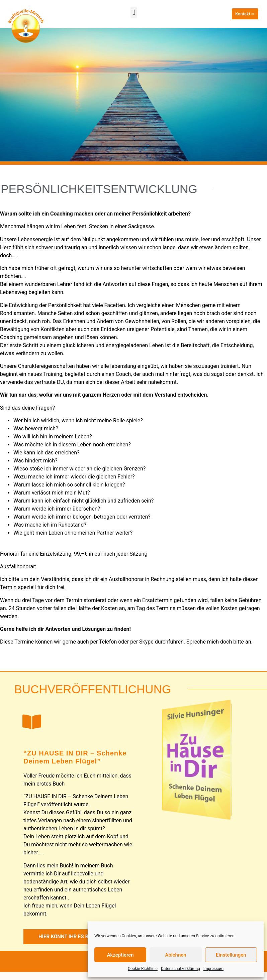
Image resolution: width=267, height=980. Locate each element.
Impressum (213, 969)
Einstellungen (231, 955)
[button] (134, 12)
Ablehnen (175, 955)
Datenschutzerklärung (181, 969)
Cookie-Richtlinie (143, 969)
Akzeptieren (120, 955)
